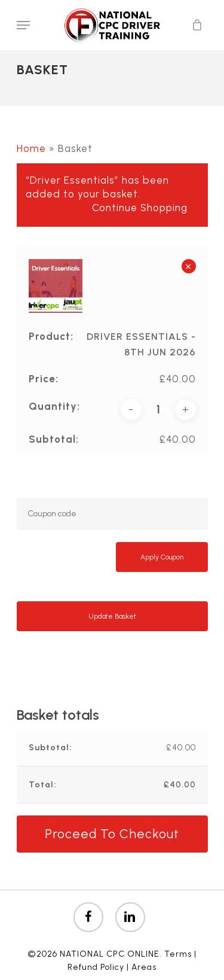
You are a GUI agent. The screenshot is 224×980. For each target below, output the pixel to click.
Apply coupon (162, 557)
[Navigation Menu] (23, 25)
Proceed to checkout (112, 834)
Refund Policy (96, 967)
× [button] (188, 266)
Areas (144, 967)
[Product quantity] (158, 410)
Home (31, 148)
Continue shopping (140, 208)
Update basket (112, 616)
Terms (178, 954)
